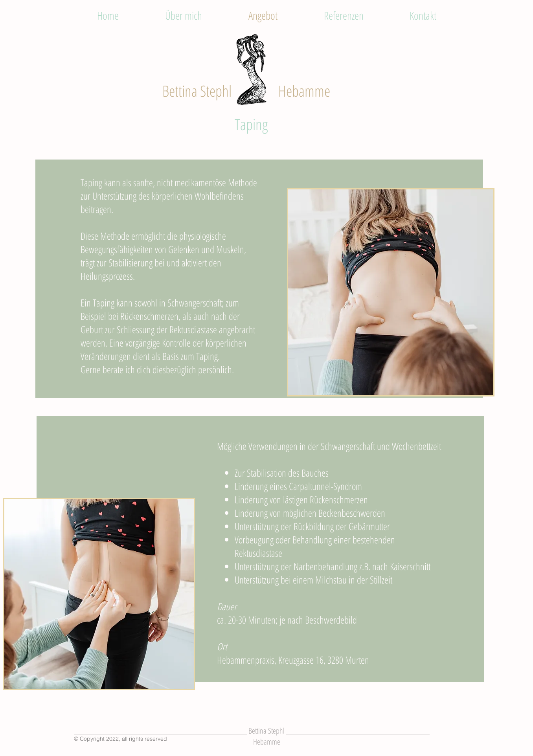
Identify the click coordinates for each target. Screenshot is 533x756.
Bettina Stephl (197, 91)
